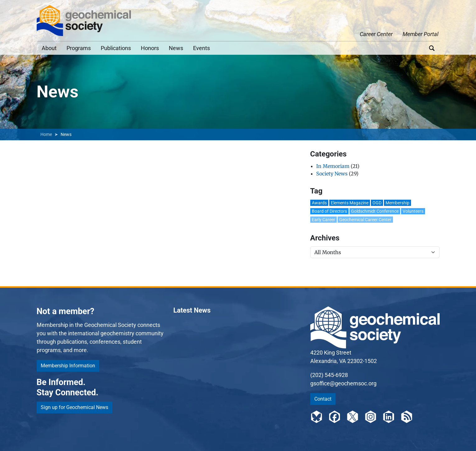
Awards (319, 203)
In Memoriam (333, 166)
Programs (79, 48)
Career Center (376, 34)
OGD (377, 203)
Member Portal (421, 34)
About (49, 48)
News (176, 48)
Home (46, 134)
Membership (397, 203)
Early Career (323, 220)
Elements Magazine (350, 203)
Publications (116, 48)
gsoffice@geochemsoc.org (343, 383)
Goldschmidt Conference (375, 211)
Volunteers (413, 211)
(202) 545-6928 (329, 375)
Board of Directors (329, 211)
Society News (332, 174)
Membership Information (68, 366)
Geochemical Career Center (365, 220)
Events (201, 48)
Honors (150, 48)
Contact (323, 399)
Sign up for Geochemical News (74, 407)
